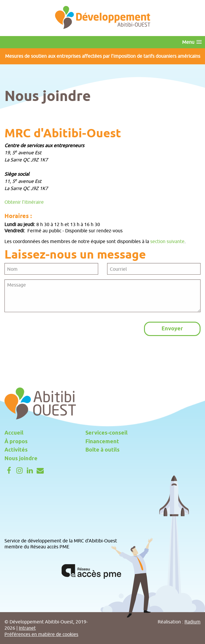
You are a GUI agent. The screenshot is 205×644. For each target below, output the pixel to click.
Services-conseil (107, 433)
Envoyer (172, 329)
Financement (102, 442)
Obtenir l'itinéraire (24, 202)
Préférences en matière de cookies (41, 634)
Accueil (14, 433)
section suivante (167, 241)
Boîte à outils (102, 450)
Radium (193, 622)
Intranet (27, 628)
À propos (16, 442)
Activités (16, 450)
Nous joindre (21, 459)
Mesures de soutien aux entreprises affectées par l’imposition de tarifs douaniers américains (103, 56)
